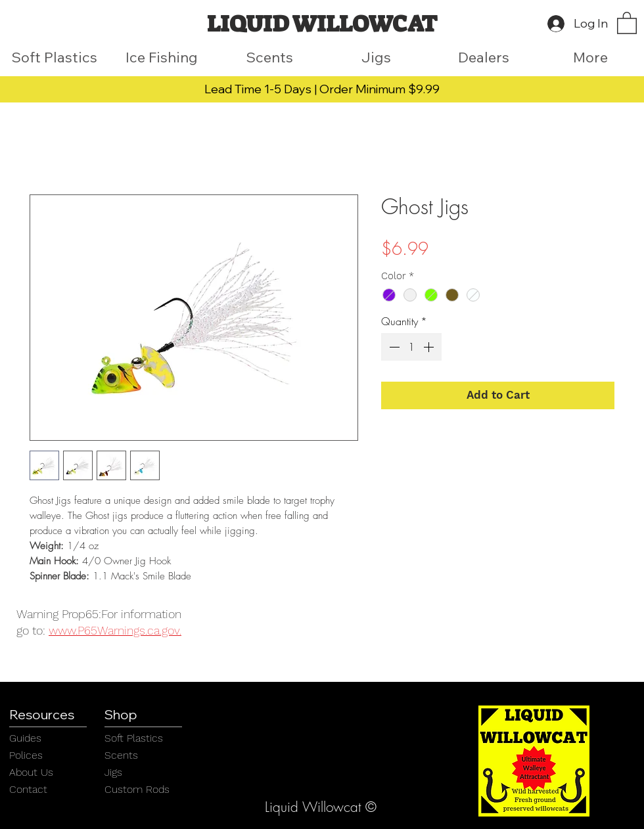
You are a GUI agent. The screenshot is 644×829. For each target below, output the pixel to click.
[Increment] (430, 347)
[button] (627, 22)
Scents (121, 755)
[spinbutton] (411, 347)
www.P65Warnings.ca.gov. (115, 630)
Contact (28, 789)
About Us (31, 772)
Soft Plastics (134, 738)
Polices (26, 755)
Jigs (113, 772)
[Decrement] (393, 347)
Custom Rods (137, 789)
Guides (25, 738)
